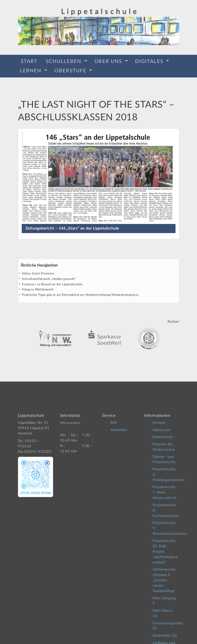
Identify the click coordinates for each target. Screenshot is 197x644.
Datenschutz (163, 433)
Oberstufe (71, 70)
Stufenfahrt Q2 (165, 632)
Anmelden (119, 426)
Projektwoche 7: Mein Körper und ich (165, 488)
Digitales (150, 61)
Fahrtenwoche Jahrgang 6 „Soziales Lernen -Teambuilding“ (164, 576)
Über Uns (109, 61)
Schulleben (64, 61)
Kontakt (159, 419)
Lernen (32, 70)
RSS (114, 419)
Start (29, 61)
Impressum (161, 426)
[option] (99, 331)
